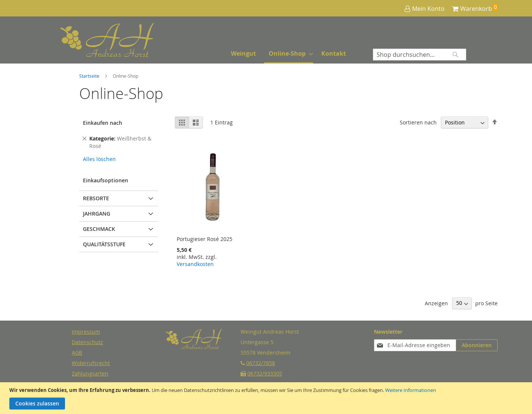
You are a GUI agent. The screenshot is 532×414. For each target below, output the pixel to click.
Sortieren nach (418, 122)
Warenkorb (476, 9)
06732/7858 (261, 363)
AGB (77, 353)
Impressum (86, 332)
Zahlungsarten (90, 373)
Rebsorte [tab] (96, 198)
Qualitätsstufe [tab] (104, 244)
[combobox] (420, 55)
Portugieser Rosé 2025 (205, 239)
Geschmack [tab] (99, 229)
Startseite (90, 76)
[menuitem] (243, 54)
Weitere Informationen (411, 390)
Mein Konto (428, 9)
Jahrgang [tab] (97, 214)
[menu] (288, 54)
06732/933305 (265, 373)
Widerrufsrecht (91, 363)
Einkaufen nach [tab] (103, 123)
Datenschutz (87, 342)
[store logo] (89, 40)
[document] (267, 398)
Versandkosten (195, 264)
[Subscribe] (477, 345)
